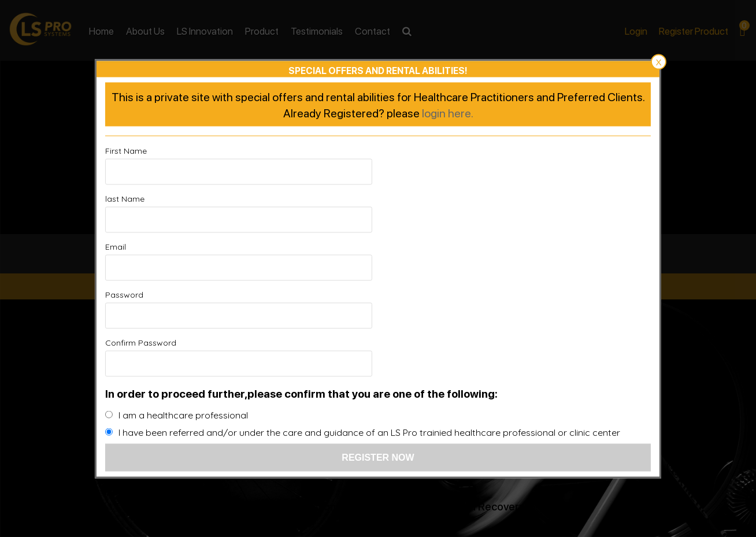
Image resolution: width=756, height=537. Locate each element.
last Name (403, 198)
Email (116, 246)
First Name (126, 198)
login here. (448, 160)
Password (403, 246)
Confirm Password (141, 294)
